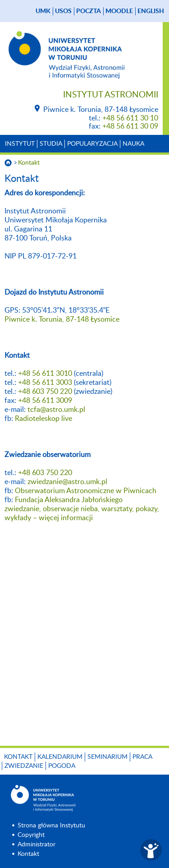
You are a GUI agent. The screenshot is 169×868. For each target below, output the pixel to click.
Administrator (37, 845)
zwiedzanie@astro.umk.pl (67, 482)
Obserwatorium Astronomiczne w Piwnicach (86, 491)
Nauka (133, 144)
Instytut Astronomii (111, 95)
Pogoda (62, 766)
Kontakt (29, 163)
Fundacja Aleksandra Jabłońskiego (69, 500)
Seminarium (107, 757)
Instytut (20, 144)
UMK (43, 11)
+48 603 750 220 (45, 392)
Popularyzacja (92, 144)
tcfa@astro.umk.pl (56, 410)
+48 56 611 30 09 (130, 126)
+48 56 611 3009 (45, 401)
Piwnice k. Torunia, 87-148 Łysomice (62, 319)
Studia (51, 144)
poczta (89, 11)
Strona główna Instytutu (51, 826)
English (151, 11)
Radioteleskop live (43, 419)
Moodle (119, 11)
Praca (142, 757)
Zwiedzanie (24, 766)
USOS (63, 11)
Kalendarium (60, 757)
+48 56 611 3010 (45, 374)
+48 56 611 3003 (45, 383)
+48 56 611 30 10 (130, 118)
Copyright (31, 835)
